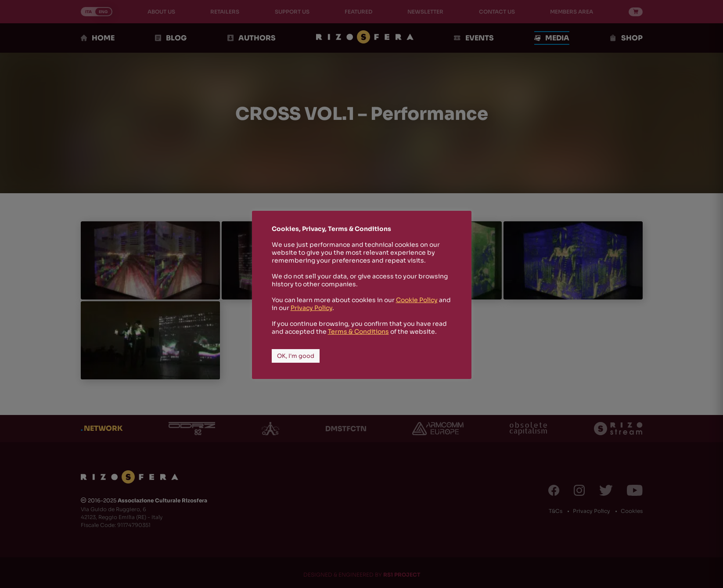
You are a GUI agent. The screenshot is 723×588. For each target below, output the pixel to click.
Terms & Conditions (358, 332)
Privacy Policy (311, 308)
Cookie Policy (417, 300)
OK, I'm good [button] (296, 356)
